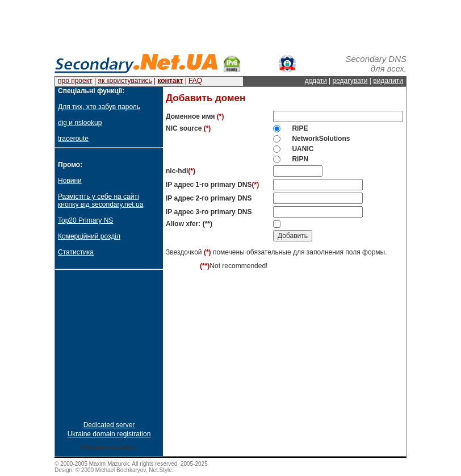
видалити (388, 81)
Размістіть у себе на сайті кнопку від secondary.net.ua (100, 201)
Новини (70, 181)
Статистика (76, 252)
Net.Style (160, 470)
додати (316, 81)
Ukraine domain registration (109, 434)
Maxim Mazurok (109, 464)
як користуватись (125, 81)
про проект (75, 81)
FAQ (195, 81)
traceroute (73, 139)
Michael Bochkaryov (121, 470)
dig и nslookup (80, 123)
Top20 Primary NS (85, 220)
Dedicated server (109, 425)
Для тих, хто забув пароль (99, 107)
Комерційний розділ (89, 236)
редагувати (350, 81)
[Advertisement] (230, 26)
